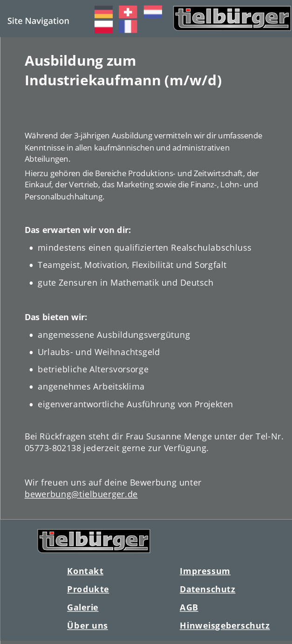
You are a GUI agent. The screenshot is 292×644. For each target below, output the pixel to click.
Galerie (83, 607)
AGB (189, 607)
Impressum (205, 571)
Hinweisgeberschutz (224, 626)
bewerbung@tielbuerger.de (81, 494)
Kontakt (85, 571)
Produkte (88, 589)
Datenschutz (207, 589)
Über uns (88, 626)
